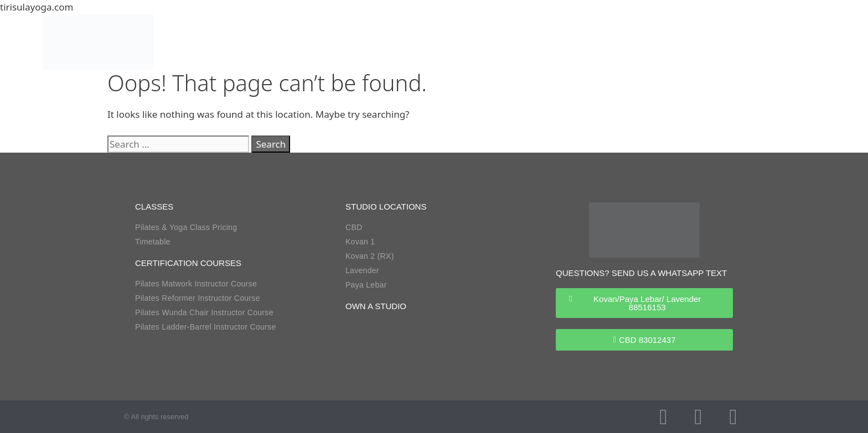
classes (154, 207)
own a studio (376, 306)
